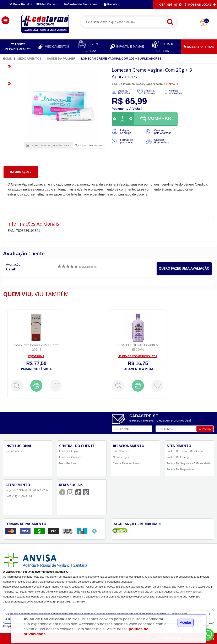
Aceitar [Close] (186, 622)
